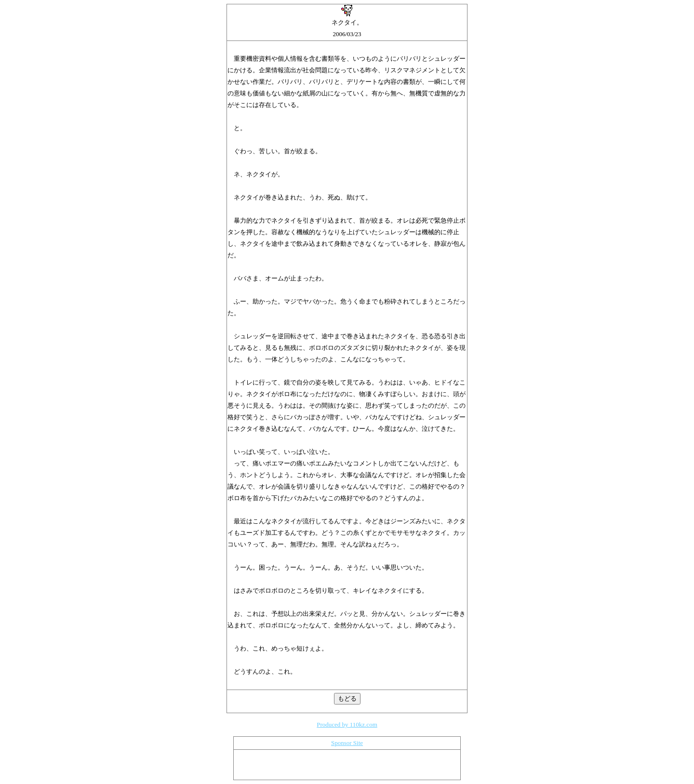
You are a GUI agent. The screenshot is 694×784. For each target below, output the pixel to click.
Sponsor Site (347, 743)
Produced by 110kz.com (347, 724)
